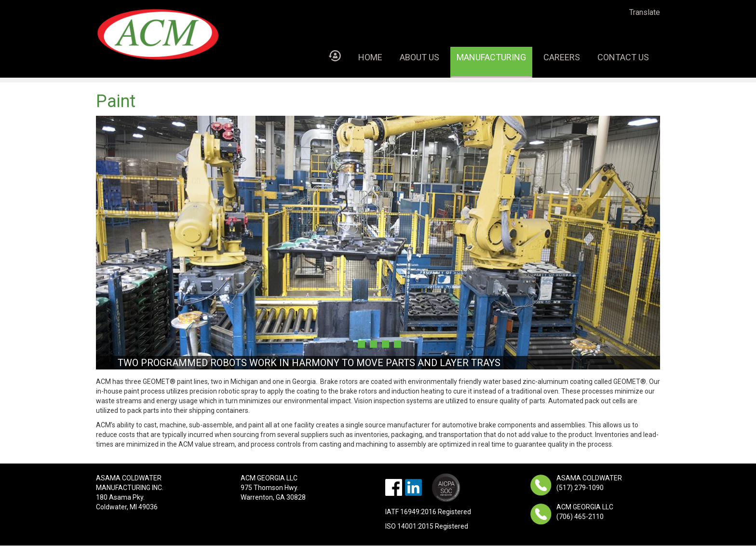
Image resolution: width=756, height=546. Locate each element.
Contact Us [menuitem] (623, 57)
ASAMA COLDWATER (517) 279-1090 (589, 483)
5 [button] (398, 344)
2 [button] (361, 344)
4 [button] (385, 344)
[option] (378, 243)
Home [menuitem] (370, 57)
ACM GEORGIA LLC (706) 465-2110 (585, 512)
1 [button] (349, 344)
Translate (645, 12)
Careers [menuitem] (562, 57)
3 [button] (373, 344)
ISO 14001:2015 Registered (427, 526)
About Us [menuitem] (419, 57)
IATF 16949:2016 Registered (428, 512)
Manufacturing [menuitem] (491, 57)
